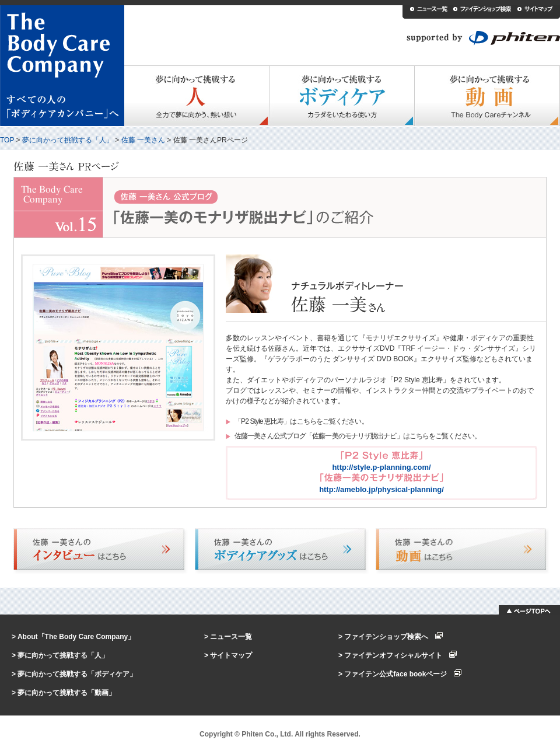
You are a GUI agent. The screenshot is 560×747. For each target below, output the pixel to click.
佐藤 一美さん (143, 140)
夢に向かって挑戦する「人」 (68, 140)
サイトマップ (231, 655)
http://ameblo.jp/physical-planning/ (381, 489)
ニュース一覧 (231, 637)
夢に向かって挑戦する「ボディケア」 (77, 674)
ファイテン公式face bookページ (403, 674)
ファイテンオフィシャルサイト (400, 655)
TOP (7, 140)
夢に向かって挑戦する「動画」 (66, 693)
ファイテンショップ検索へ (393, 637)
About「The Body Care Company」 (76, 637)
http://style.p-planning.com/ (381, 467)
